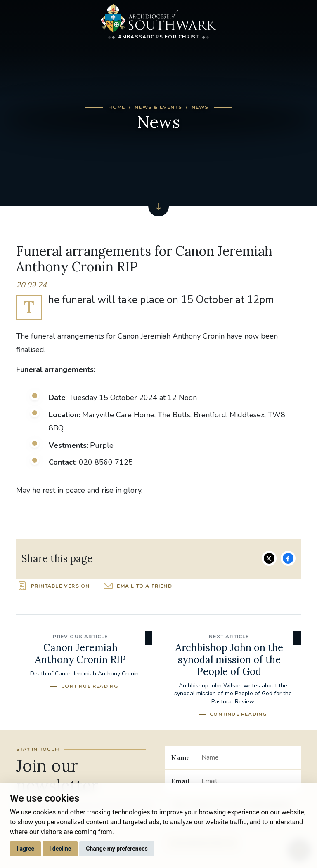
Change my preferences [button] (117, 849)
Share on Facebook (288, 558)
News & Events (158, 107)
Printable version (60, 586)
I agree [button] (25, 849)
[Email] (248, 781)
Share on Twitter (269, 558)
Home (117, 107)
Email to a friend (144, 586)
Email (181, 781)
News (200, 107)
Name (181, 757)
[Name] (248, 757)
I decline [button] (60, 849)
